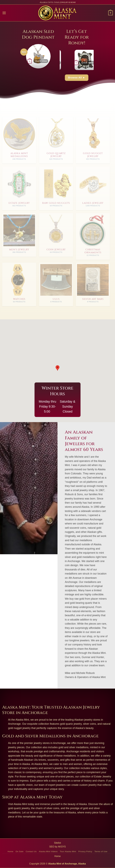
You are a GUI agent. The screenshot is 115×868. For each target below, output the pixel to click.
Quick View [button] (41, 61)
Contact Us (31, 851)
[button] (4, 13)
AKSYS (62, 847)
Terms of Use (101, 851)
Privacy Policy (85, 851)
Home (11, 851)
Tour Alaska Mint (68, 851)
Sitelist (57, 843)
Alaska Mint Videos (48, 851)
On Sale (20, 851)
